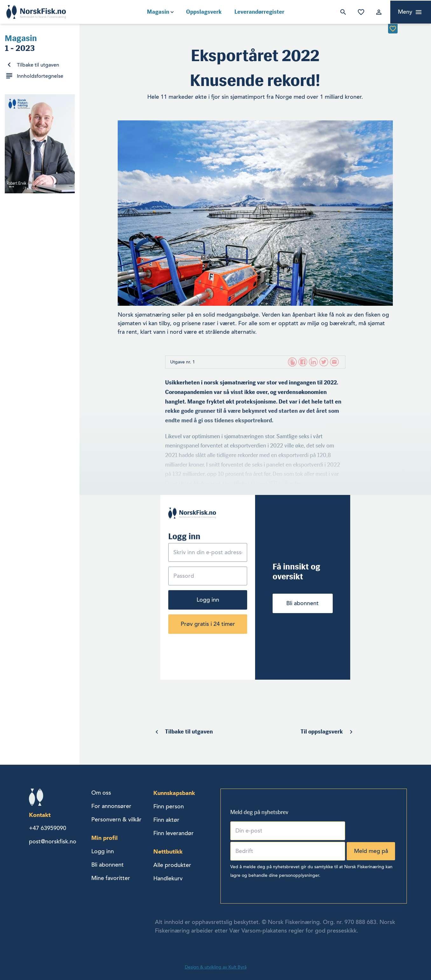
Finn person (169, 806)
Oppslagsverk (204, 12)
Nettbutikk (168, 851)
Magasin (158, 12)
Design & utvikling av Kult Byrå (216, 967)
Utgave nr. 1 (183, 362)
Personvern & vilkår (116, 819)
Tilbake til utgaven (38, 65)
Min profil (104, 838)
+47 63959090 (48, 828)
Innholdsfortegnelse (40, 76)
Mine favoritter (360, 12)
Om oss (101, 793)
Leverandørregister (259, 12)
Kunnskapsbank (174, 793)
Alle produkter (172, 865)
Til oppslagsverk (322, 732)
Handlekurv (168, 878)
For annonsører (111, 806)
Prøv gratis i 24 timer (208, 624)
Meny (405, 12)
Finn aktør (166, 820)
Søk (342, 12)
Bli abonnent (302, 603)
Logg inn (378, 12)
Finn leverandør (174, 833)
